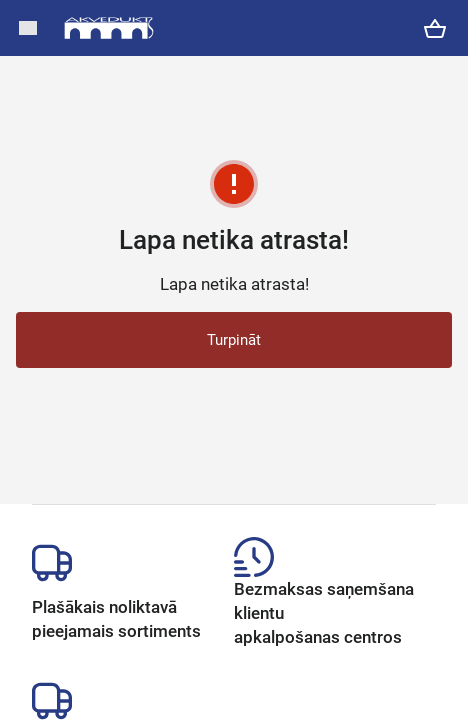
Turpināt (234, 340)
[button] (28, 28)
